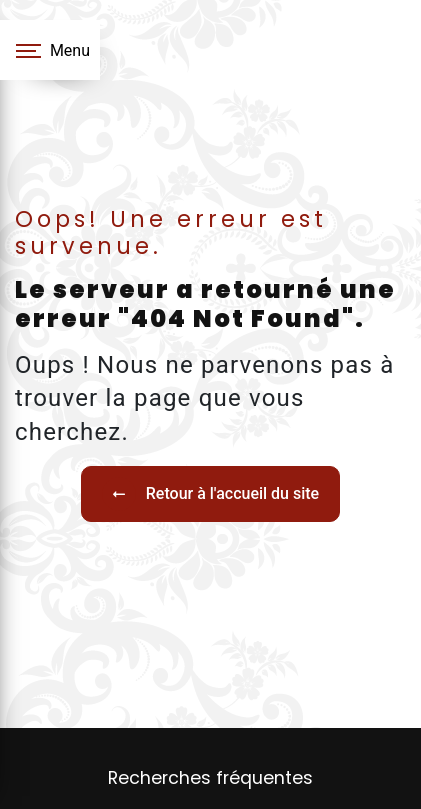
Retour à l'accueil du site (210, 494)
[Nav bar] (50, 50)
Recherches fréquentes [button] (210, 778)
